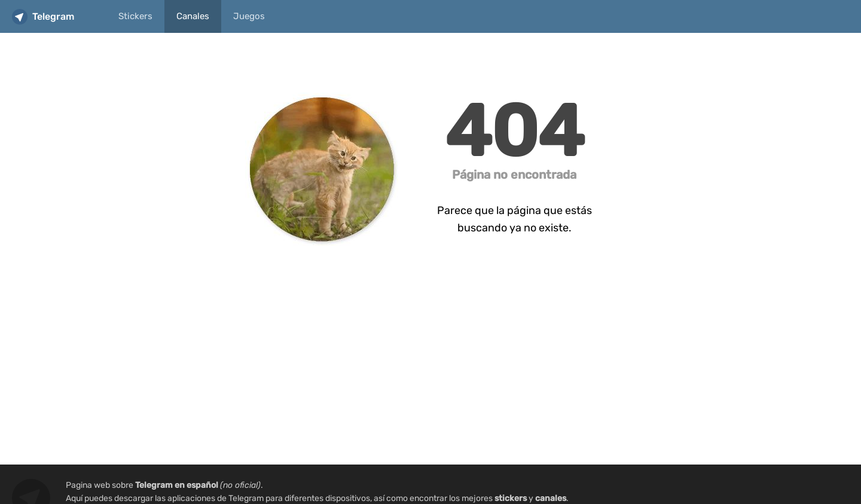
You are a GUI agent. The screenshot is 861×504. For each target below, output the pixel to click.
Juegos (249, 16)
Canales (193, 16)
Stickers (135, 16)
